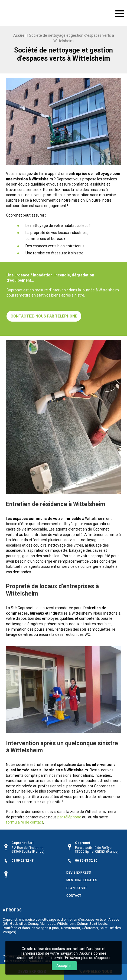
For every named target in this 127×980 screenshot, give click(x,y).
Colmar (82, 924)
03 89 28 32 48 (22, 861)
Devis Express (79, 873)
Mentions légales (82, 880)
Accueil (20, 35)
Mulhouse (48, 924)
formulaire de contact (25, 822)
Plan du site (77, 888)
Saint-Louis (98, 924)
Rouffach (10, 928)
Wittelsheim (66, 924)
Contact (74, 896)
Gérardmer (90, 928)
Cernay (33, 924)
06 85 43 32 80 (86, 861)
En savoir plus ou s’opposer (88, 958)
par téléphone (69, 817)
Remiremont (71, 928)
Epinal (55, 928)
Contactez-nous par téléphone (44, 316)
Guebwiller (18, 924)
